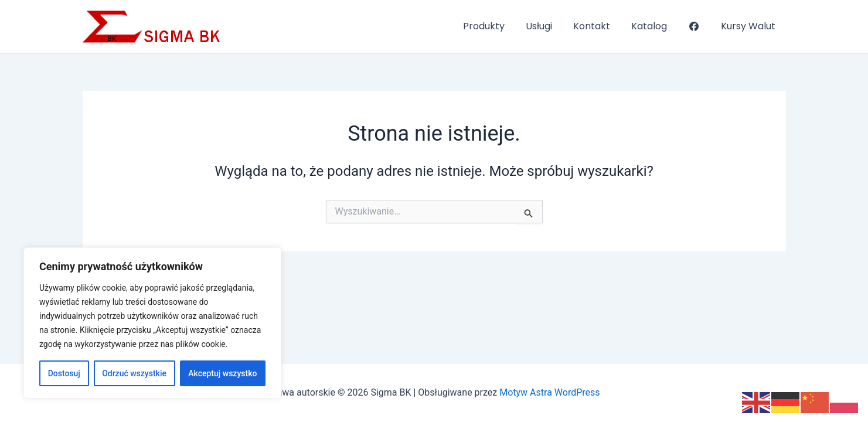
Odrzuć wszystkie (134, 373)
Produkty (497, 26)
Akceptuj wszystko (222, 373)
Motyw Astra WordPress (549, 392)
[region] (152, 323)
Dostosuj (64, 373)
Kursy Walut (749, 26)
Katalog (655, 26)
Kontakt (600, 26)
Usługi (549, 26)
